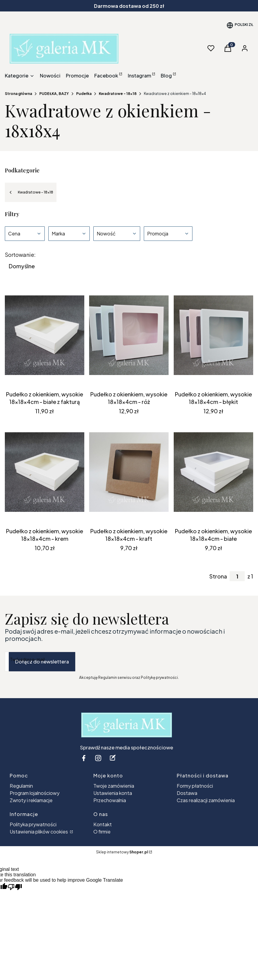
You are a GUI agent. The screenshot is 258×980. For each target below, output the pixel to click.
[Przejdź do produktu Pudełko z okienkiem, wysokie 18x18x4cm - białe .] (213, 472)
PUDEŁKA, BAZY (54, 94)
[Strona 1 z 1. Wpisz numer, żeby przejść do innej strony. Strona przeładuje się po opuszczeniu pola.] (237, 576)
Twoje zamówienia (114, 786)
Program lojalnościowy (35, 793)
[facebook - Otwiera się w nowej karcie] (84, 758)
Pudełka (84, 94)
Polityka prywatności (33, 824)
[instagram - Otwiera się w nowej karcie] (98, 758)
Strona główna (18, 94)
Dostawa (187, 793)
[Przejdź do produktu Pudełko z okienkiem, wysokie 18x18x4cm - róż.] (129, 335)
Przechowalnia (110, 800)
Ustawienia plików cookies (39, 832)
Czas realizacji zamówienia (206, 800)
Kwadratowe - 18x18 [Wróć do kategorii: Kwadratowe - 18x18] (31, 192)
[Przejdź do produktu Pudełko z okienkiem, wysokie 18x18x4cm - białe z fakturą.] (45, 335)
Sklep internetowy (122, 852)
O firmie (102, 832)
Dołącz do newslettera (42, 662)
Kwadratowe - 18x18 (118, 94)
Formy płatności (195, 786)
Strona (218, 576)
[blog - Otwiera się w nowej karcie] (113, 758)
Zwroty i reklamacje (31, 800)
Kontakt (103, 824)
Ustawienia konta (113, 793)
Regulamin (21, 786)
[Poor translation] (15, 887)
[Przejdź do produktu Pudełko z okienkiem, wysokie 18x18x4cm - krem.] (45, 472)
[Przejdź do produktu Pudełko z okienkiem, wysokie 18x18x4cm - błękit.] (213, 335)
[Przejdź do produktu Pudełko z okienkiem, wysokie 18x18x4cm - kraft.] (129, 472)
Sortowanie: (20, 255)
